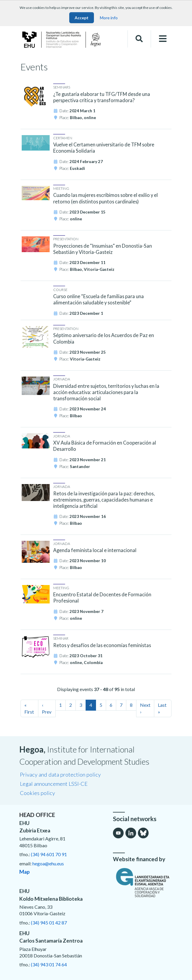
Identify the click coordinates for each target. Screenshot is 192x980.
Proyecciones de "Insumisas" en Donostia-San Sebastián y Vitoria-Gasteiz (103, 249)
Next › (145, 708)
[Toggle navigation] (163, 39)
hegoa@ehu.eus (48, 863)
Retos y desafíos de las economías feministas (102, 645)
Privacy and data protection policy (60, 774)
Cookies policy (37, 793)
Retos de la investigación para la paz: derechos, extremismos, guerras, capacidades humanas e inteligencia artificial (104, 500)
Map (25, 872)
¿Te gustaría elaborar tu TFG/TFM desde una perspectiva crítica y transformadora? (102, 97)
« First (29, 708)
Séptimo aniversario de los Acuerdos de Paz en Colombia (104, 338)
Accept (82, 18)
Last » (162, 708)
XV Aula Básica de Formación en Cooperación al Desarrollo (105, 446)
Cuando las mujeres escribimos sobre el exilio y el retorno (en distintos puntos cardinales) (106, 198)
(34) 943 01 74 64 (49, 964)
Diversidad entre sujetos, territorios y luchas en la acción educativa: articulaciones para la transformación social (106, 392)
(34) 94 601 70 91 (49, 854)
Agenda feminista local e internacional (95, 550)
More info (109, 18)
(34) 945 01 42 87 (49, 923)
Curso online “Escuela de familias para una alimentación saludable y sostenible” (99, 299)
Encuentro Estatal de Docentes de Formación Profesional (102, 598)
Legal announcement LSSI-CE (54, 784)
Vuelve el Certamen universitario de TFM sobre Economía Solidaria (104, 148)
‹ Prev (47, 708)
